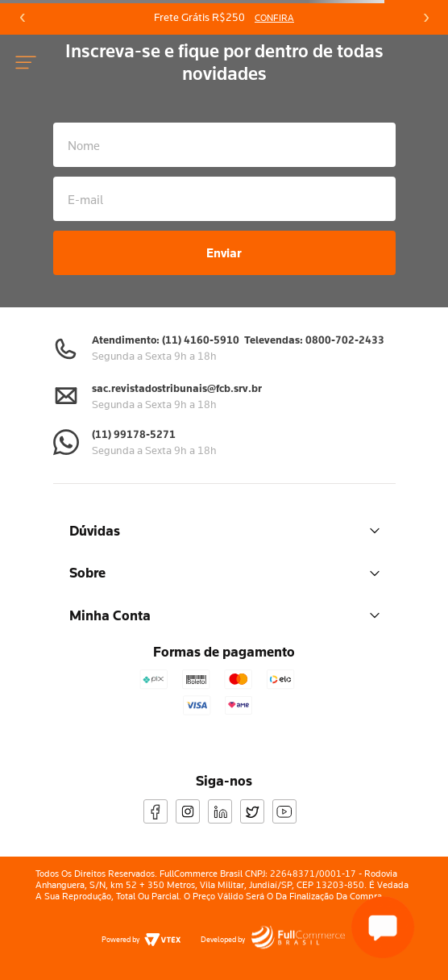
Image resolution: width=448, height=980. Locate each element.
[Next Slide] (425, 18)
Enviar (224, 252)
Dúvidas (224, 530)
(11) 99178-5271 (134, 434)
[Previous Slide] (23, 18)
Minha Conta (224, 615)
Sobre (224, 572)
